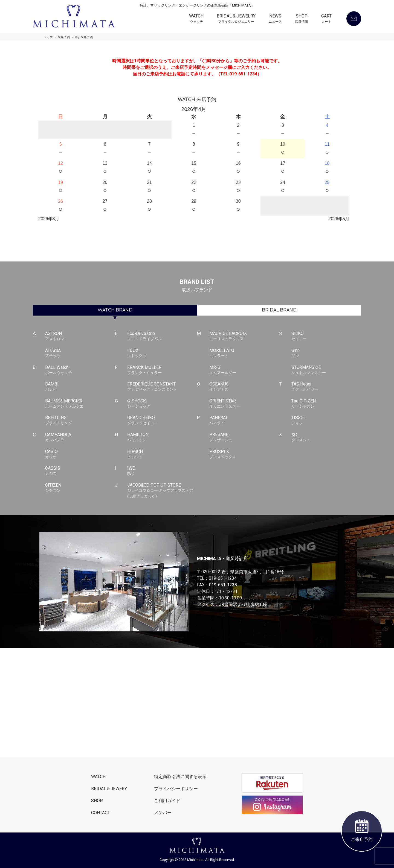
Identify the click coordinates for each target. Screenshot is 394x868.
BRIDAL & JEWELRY (236, 19)
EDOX (162, 353)
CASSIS (80, 471)
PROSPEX (244, 454)
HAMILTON (162, 437)
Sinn (326, 353)
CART (326, 19)
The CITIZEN (326, 404)
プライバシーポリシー (176, 789)
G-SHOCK (162, 404)
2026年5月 (339, 219)
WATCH (196, 19)
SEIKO (326, 336)
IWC (162, 471)
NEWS (275, 19)
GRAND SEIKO (162, 420)
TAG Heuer (326, 387)
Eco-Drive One (162, 336)
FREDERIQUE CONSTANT (162, 387)
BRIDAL (279, 310)
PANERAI (244, 420)
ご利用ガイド (167, 801)
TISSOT (326, 420)
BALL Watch (80, 370)
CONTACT (101, 813)
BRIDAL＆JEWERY (109, 789)
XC (326, 437)
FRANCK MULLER (162, 370)
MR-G (244, 370)
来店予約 (64, 37)
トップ (48, 37)
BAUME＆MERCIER (80, 404)
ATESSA (80, 353)
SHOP (302, 19)
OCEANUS (244, 387)
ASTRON (80, 336)
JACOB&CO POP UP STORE (162, 491)
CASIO (80, 454)
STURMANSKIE (326, 370)
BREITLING (80, 420)
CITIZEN (80, 488)
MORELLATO (244, 353)
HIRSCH (162, 454)
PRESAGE (244, 437)
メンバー (163, 813)
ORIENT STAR (244, 404)
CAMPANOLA (80, 437)
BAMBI (80, 387)
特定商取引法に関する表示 (180, 777)
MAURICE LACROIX (244, 336)
